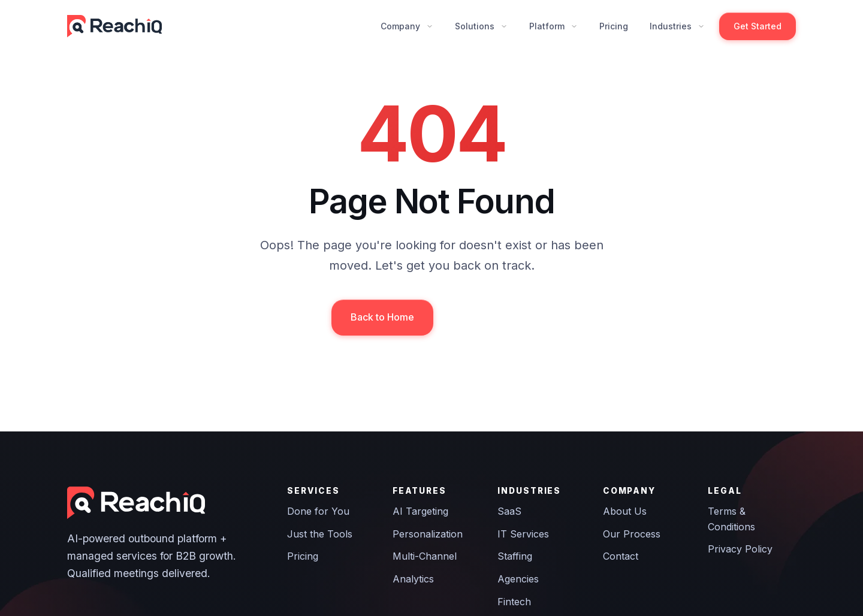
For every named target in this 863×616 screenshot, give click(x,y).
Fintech (514, 602)
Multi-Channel (425, 556)
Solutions (475, 26)
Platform (547, 26)
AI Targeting (420, 511)
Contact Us (487, 317)
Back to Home (382, 317)
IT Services (523, 534)
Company (400, 26)
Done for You (318, 511)
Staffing (515, 556)
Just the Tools (320, 534)
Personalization (428, 534)
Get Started (758, 26)
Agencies (518, 579)
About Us (625, 511)
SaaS (509, 511)
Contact (621, 556)
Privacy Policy (740, 549)
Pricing (614, 26)
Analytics (413, 579)
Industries (671, 26)
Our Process (632, 534)
